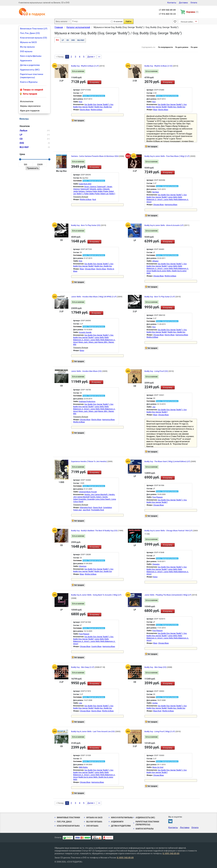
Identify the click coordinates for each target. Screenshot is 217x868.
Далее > (91, 57)
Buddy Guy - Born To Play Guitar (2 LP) (160, 297)
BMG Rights (83, 767)
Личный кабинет (188, 22)
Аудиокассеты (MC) (30, 70)
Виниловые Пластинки (68, 818)
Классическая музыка (68, 826)
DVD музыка (26, 51)
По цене (194, 47)
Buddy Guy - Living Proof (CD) (156, 371)
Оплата (194, 3)
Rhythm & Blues (96, 110)
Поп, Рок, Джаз (64, 822)
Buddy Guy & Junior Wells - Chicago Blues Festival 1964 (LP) (169, 531)
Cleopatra (156, 564)
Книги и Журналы (29, 82)
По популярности (165, 47)
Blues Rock (157, 711)
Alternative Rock (86, 508)
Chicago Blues (158, 205)
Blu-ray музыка (27, 47)
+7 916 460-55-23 (167, 14)
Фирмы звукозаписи (30, 106)
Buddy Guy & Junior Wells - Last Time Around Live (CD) (93, 731)
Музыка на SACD (28, 42)
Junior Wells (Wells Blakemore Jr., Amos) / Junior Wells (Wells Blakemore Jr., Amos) (168, 200)
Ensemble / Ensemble (87, 499)
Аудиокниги (26, 61)
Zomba (155, 703)
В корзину (94, 82)
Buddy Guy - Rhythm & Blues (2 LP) (85, 66)
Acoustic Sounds (85, 332)
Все (57, 40)
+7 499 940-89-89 (167, 10)
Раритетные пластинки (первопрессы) (32, 76)
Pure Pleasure (157, 497)
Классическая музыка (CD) (34, 38)
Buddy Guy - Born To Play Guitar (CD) (86, 225)
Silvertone (83, 566)
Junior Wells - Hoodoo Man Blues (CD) (87, 371)
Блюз (82, 350)
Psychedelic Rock (97, 510)
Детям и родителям (30, 65)
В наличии (118, 21)
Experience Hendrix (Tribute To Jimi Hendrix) (89, 461)
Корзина (192, 12)
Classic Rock (97, 508)
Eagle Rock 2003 (85, 184)
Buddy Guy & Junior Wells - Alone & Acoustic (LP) (164, 225)
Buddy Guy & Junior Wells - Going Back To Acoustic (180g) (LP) (96, 595)
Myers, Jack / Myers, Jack (88, 342)
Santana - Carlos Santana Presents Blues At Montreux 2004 (95, 156)
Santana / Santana (85, 191)
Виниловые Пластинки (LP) (34, 29)
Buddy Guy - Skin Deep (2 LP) (83, 667)
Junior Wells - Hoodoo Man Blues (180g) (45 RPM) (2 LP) (94, 297)
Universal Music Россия (88, 492)
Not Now (156, 192)
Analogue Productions (87, 402)
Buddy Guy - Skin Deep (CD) (156, 667)
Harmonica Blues (171, 205)
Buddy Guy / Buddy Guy (103, 107)
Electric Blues (85, 110)
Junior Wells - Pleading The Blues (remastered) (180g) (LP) (168, 595)
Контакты (172, 3)
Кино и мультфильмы (31, 56)
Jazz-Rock (86, 510)
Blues (155, 110)
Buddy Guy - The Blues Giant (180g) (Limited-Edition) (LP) (168, 461)
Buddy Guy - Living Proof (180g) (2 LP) (160, 731)
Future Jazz (77, 510)
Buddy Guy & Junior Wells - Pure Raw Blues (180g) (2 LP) (167, 156)
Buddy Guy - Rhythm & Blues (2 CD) (159, 66)
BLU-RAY (81, 40)
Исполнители (27, 101)
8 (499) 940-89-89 (171, 853)
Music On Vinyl (158, 767)
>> (99, 57)
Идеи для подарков (30, 111)
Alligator (155, 261)
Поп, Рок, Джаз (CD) (30, 33)
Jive (154, 407)
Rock (94, 200)
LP (63, 40)
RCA (81, 102)
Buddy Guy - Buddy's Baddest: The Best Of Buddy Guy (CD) (95, 531)
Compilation (107, 508)
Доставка (183, 3)
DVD (73, 40)
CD (68, 40)
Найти (128, 21)
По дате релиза (182, 47)
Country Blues (96, 647)
